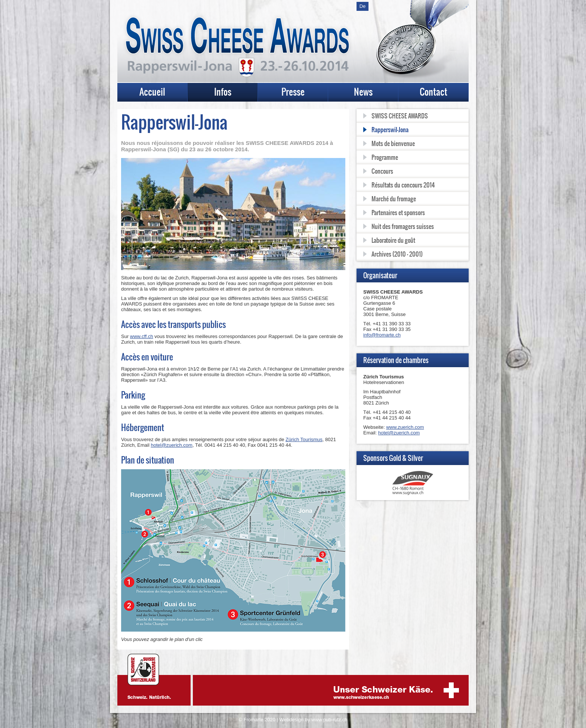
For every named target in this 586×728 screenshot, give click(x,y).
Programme (385, 157)
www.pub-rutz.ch (329, 720)
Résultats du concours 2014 (403, 185)
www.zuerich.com (405, 427)
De (363, 6)
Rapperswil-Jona (390, 130)
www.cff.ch (142, 336)
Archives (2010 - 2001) (397, 254)
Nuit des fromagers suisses (403, 226)
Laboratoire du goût (393, 240)
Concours (382, 171)
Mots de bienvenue (393, 143)
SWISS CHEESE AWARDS (400, 116)
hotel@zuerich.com (171, 445)
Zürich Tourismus (304, 439)
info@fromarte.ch (382, 335)
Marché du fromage (394, 199)
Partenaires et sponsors (398, 213)
